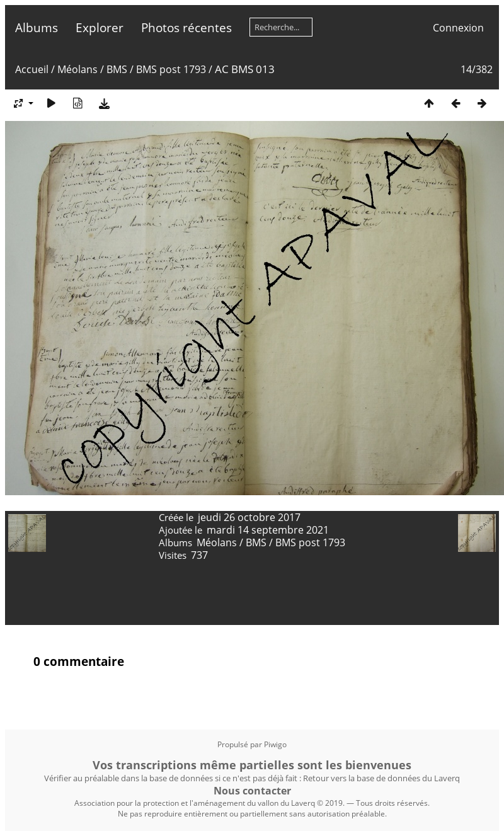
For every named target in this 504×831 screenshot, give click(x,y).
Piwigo (275, 744)
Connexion (458, 28)
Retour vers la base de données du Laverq (381, 778)
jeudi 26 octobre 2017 (249, 517)
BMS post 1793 (171, 69)
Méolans (77, 69)
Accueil (32, 69)
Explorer (100, 27)
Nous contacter (252, 791)
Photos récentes (186, 27)
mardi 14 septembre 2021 (268, 530)
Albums (37, 27)
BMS (117, 69)
